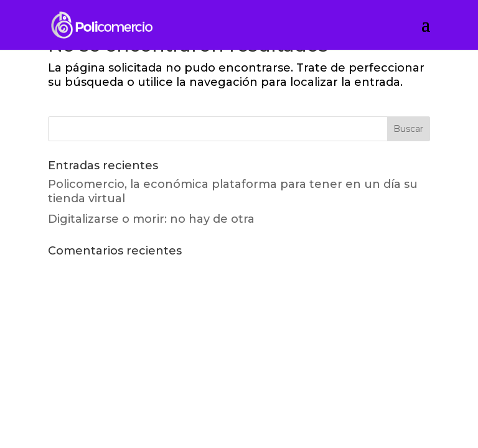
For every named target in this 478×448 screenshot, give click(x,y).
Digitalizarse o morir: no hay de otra (151, 219)
